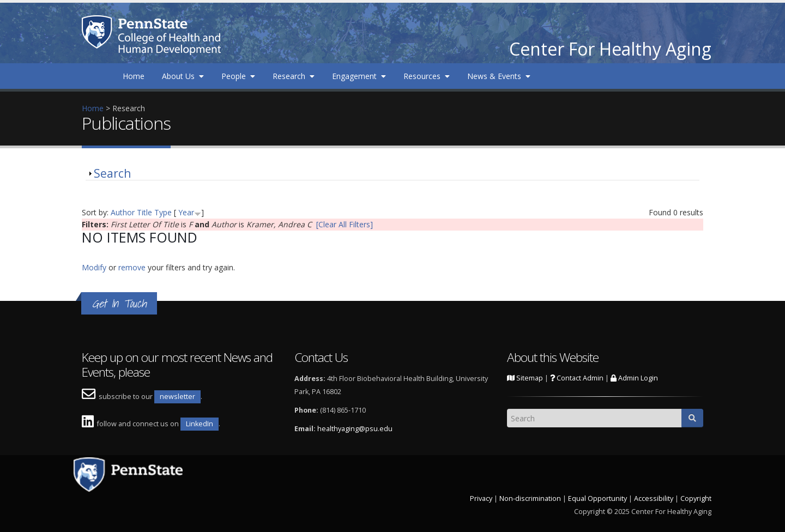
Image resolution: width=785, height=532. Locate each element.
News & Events (499, 76)
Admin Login (634, 378)
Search (112, 173)
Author (123, 212)
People (238, 76)
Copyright (696, 498)
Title (144, 212)
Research (294, 76)
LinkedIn (200, 424)
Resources (427, 76)
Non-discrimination (530, 498)
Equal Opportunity (597, 498)
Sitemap (525, 378)
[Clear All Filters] (345, 224)
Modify (94, 267)
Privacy (481, 498)
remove (132, 267)
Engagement (359, 76)
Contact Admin (577, 378)
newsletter (177, 397)
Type (163, 212)
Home (134, 76)
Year (186, 212)
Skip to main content (37, 6)
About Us (183, 76)
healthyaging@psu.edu (355, 429)
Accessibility (654, 498)
